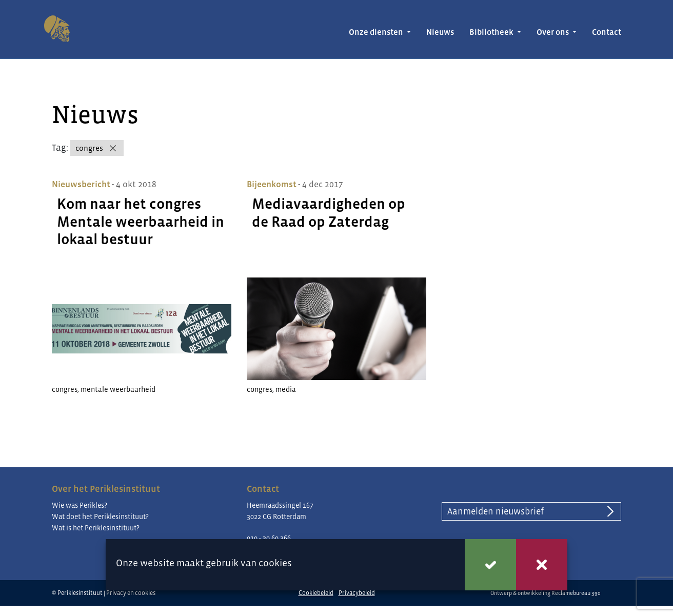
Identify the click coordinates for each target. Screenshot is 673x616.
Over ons (553, 32)
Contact (607, 32)
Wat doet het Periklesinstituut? (100, 516)
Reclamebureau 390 (576, 593)
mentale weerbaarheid (118, 389)
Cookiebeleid (316, 593)
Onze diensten (377, 32)
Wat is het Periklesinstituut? (96, 528)
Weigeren (542, 565)
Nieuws (440, 32)
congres (89, 148)
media (286, 389)
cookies (275, 563)
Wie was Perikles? (80, 505)
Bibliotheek (492, 32)
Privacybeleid (357, 593)
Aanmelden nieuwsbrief (496, 511)
